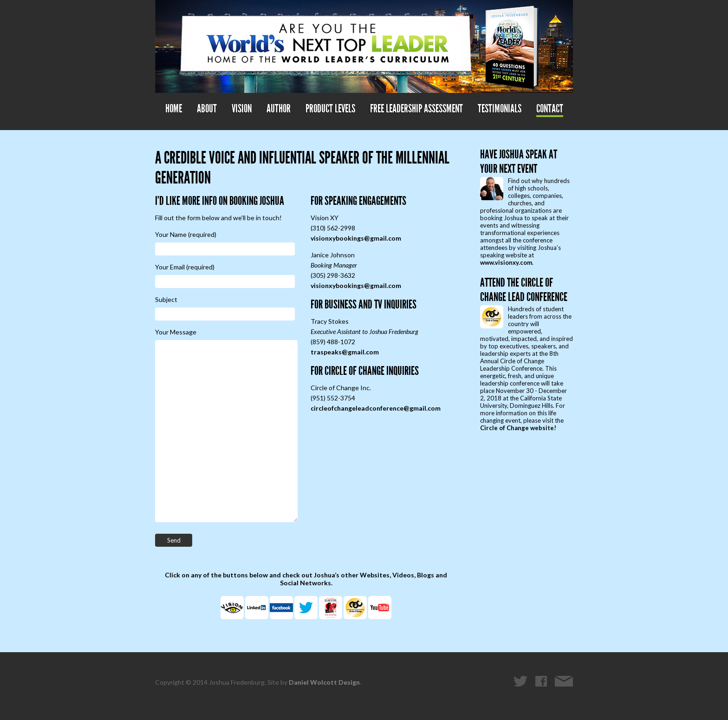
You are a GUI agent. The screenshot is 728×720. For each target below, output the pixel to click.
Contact (550, 109)
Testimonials (500, 109)
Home (174, 109)
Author (279, 109)
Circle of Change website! (518, 428)
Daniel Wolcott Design (324, 682)
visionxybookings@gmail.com (356, 238)
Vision (242, 109)
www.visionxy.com (506, 262)
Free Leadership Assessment (416, 109)
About (207, 109)
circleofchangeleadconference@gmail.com (376, 408)
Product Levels (330, 109)
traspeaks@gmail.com (345, 352)
